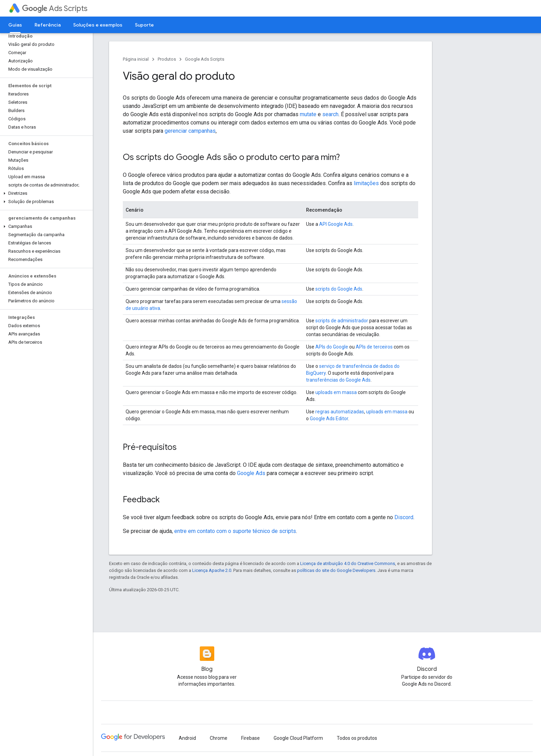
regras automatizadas (340, 412)
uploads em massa (336, 392)
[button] (45, 193)
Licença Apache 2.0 (212, 570)
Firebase (250, 738)
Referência (48, 25)
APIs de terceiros (374, 347)
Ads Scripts (55, 8)
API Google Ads (336, 224)
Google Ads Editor (329, 419)
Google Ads (251, 473)
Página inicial (136, 59)
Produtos (167, 59)
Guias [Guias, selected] (15, 25)
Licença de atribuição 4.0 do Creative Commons (348, 563)
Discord (404, 517)
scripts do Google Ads (339, 289)
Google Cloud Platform (298, 738)
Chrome (219, 738)
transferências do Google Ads (338, 380)
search (330, 114)
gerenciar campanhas (190, 131)
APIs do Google (332, 347)
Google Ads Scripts (205, 59)
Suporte (144, 25)
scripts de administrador (342, 321)
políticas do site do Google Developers (336, 570)
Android (187, 738)
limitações (366, 183)
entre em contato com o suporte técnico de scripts (235, 531)
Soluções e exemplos (98, 25)
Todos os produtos (357, 738)
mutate (308, 114)
